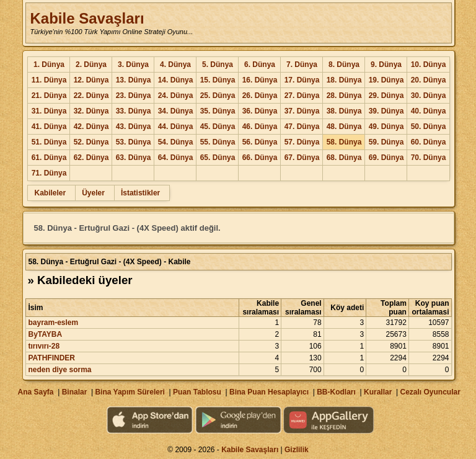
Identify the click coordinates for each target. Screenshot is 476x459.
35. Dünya (218, 111)
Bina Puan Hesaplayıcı (269, 392)
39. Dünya (386, 111)
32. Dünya (91, 111)
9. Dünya (386, 65)
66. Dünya (260, 158)
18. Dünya (344, 80)
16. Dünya (260, 80)
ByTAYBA (45, 334)
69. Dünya (386, 158)
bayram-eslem (53, 323)
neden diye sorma (59, 370)
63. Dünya (134, 158)
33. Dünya (134, 111)
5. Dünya (218, 65)
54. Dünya (176, 142)
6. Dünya (260, 65)
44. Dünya (176, 127)
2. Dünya (91, 65)
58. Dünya (344, 142)
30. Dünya (429, 96)
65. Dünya (218, 158)
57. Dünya (302, 142)
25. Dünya (218, 96)
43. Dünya (134, 127)
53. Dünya (134, 142)
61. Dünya (49, 158)
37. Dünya (302, 111)
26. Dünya (260, 96)
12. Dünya (91, 80)
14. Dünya (176, 80)
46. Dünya (260, 127)
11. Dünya (49, 80)
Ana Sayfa (35, 392)
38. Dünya (344, 111)
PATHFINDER (51, 358)
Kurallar (378, 392)
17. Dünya (302, 80)
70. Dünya (429, 158)
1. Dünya (49, 65)
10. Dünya (429, 65)
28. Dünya (344, 96)
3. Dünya (133, 65)
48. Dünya (344, 127)
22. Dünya (91, 96)
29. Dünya (386, 96)
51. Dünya (49, 142)
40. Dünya (429, 111)
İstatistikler (140, 193)
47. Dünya (302, 127)
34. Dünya (176, 111)
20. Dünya (429, 80)
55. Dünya (218, 142)
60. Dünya (429, 142)
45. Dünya (218, 127)
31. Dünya (49, 111)
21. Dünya (49, 96)
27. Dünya (302, 96)
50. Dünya (429, 127)
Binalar (75, 392)
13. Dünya (134, 80)
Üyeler (93, 193)
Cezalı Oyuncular (430, 392)
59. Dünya (386, 142)
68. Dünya (344, 158)
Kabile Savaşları (87, 18)
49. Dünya (386, 127)
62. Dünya (91, 158)
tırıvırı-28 (44, 346)
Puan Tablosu (197, 392)
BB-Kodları (336, 392)
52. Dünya (91, 142)
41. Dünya (49, 127)
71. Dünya (49, 173)
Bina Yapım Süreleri (130, 392)
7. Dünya (302, 65)
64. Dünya (176, 158)
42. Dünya (91, 127)
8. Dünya (344, 65)
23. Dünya (134, 96)
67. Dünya (302, 158)
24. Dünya (176, 96)
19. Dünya (386, 80)
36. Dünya (260, 111)
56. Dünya (260, 142)
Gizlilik (297, 450)
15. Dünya (218, 80)
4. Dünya (175, 65)
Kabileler (50, 193)
